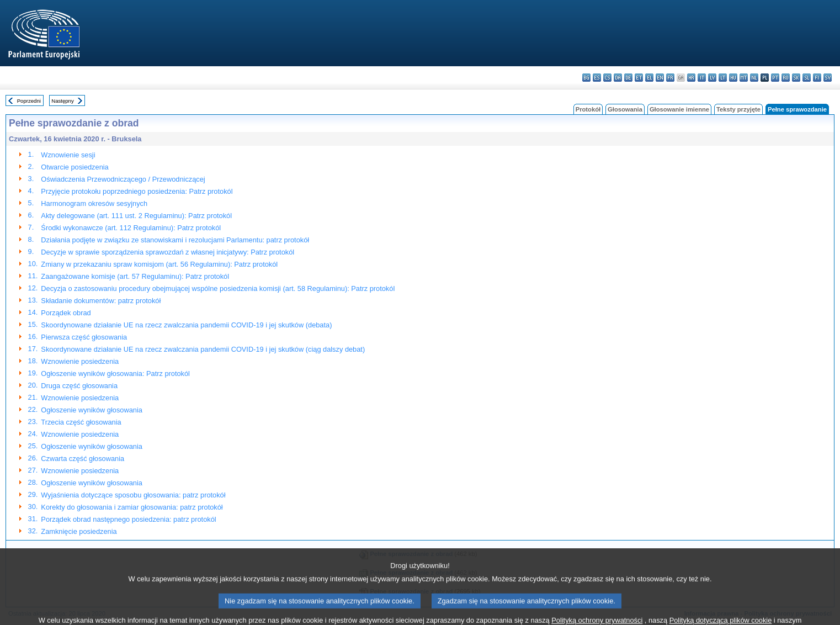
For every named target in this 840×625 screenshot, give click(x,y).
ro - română (786, 78)
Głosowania (625, 109)
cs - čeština (607, 78)
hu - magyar (733, 78)
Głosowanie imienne (679, 109)
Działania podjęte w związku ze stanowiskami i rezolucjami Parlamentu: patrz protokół (175, 240)
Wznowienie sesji (68, 155)
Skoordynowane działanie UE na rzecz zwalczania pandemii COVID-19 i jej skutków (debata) (186, 325)
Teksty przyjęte (738, 109)
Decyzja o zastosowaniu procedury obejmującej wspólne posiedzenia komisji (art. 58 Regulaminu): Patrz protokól (218, 288)
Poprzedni (29, 101)
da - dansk (618, 78)
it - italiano (702, 78)
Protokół (588, 109)
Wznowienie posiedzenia (80, 361)
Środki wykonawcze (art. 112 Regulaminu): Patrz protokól (131, 228)
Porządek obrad (66, 313)
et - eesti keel (639, 78)
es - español (597, 78)
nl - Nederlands (754, 78)
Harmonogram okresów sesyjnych (94, 203)
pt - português (775, 78)
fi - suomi (817, 78)
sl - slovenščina (807, 78)
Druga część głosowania (79, 386)
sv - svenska (828, 78)
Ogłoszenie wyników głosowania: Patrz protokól (115, 374)
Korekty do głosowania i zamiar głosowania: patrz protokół (132, 507)
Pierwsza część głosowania (84, 337)
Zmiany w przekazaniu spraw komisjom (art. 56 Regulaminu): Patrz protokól (159, 264)
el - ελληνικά (649, 78)
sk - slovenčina (796, 78)
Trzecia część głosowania (81, 422)
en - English (660, 78)
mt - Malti (744, 78)
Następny (63, 101)
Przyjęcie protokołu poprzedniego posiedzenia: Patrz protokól (137, 191)
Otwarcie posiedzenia (75, 167)
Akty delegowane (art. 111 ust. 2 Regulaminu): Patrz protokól (136, 216)
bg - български (586, 78)
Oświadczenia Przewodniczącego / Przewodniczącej (123, 179)
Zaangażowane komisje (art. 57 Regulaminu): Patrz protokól (135, 276)
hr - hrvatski (691, 78)
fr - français (670, 78)
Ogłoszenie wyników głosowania (92, 410)
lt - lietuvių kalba (723, 78)
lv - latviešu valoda (712, 78)
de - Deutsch (628, 78)
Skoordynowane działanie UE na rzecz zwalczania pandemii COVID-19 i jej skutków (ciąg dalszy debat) (203, 349)
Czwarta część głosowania (83, 459)
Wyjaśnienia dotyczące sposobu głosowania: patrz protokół (133, 495)
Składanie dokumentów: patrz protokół (101, 301)
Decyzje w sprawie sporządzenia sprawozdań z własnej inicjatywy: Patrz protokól (168, 252)
